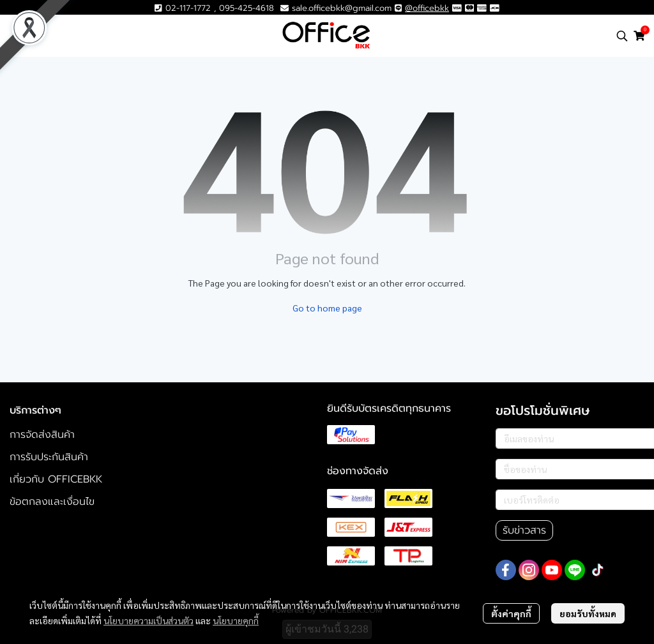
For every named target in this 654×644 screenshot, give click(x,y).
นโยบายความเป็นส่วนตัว (148, 620)
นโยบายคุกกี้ (236, 620)
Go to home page (327, 308)
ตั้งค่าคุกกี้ (511, 613)
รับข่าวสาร (524, 530)
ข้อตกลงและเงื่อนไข (52, 502)
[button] (622, 36)
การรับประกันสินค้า (49, 457)
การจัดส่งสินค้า (42, 435)
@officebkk (427, 8)
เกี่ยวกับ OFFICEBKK (56, 479)
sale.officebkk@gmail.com (342, 8)
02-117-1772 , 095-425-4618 (214, 8)
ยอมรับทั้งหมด (588, 613)
